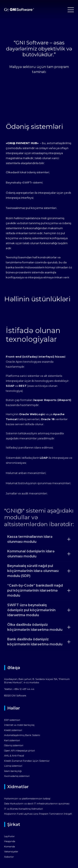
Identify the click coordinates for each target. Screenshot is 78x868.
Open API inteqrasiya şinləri (20, 751)
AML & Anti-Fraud (14, 756)
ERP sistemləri (12, 720)
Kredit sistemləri (13, 730)
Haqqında (10, 841)
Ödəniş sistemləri (14, 745)
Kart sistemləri (12, 740)
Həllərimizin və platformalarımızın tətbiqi (27, 799)
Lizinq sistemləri (13, 766)
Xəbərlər (9, 857)
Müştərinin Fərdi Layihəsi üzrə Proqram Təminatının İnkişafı (38, 814)
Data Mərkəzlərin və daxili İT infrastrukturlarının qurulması (37, 804)
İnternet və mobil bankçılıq (19, 725)
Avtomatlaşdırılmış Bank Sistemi (22, 735)
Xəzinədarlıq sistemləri (17, 776)
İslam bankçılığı (13, 771)
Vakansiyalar (11, 852)
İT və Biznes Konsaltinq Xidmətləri (24, 809)
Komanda (10, 847)
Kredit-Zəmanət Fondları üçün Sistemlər (27, 761)
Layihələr (9, 836)
